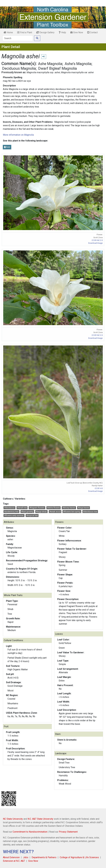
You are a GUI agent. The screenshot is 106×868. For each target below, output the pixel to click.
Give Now (77, 32)
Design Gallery (45, 32)
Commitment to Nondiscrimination (30, 832)
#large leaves (84, 508)
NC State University (13, 819)
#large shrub (41, 512)
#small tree (22, 508)
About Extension (11, 857)
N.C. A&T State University (40, 819)
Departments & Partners (44, 857)
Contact (92, 32)
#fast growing (27, 512)
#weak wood (55, 512)
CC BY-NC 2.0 (97, 240)
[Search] (18, 38)
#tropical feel (32, 515)
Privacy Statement (68, 832)
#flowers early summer (14, 515)
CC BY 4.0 (99, 488)
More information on (18, 135)
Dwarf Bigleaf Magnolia (58, 68)
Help (62, 32)
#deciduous (9, 508)
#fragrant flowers (37, 508)
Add (7, 147)
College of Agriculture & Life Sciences (79, 857)
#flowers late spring (72, 512)
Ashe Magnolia (50, 64)
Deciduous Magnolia (19, 68)
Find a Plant (25, 32)
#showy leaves (69, 508)
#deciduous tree (90, 512)
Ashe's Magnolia (78, 64)
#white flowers (54, 508)
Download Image (95, 243)
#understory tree (11, 512)
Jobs (26, 857)
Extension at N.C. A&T (14, 861)
